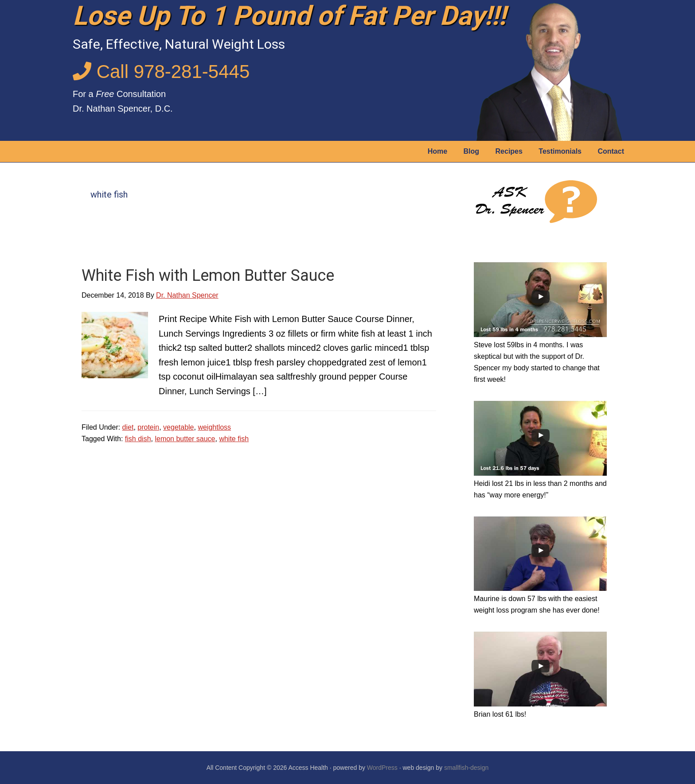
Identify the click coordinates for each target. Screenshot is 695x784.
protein (148, 427)
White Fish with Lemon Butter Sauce (208, 276)
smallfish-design (466, 768)
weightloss (214, 427)
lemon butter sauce (185, 439)
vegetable (178, 427)
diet (128, 427)
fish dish (138, 439)
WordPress (382, 768)
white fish (234, 439)
